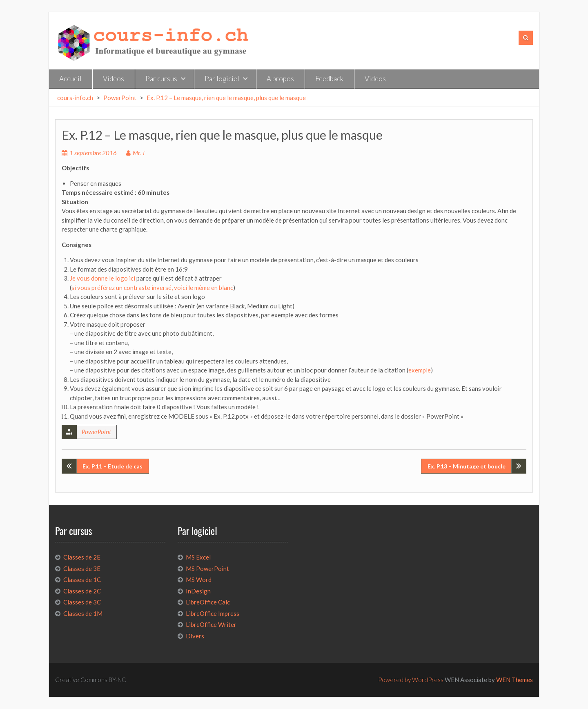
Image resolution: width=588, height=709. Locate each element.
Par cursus (161, 79)
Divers (195, 636)
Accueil (70, 79)
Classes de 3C (82, 602)
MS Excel (198, 557)
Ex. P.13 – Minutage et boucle (467, 466)
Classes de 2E (82, 557)
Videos (114, 79)
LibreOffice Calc (208, 602)
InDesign (198, 591)
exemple (420, 370)
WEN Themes (514, 680)
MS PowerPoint (207, 569)
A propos (280, 79)
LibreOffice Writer (211, 624)
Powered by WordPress (411, 680)
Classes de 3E (82, 569)
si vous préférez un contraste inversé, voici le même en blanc (152, 288)
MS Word (199, 580)
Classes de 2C (82, 591)
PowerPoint (120, 98)
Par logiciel (222, 79)
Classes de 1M (83, 613)
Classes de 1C (82, 580)
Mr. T (139, 153)
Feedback (329, 79)
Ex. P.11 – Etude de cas (112, 466)
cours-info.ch (75, 98)
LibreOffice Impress (213, 613)
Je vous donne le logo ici (102, 278)
